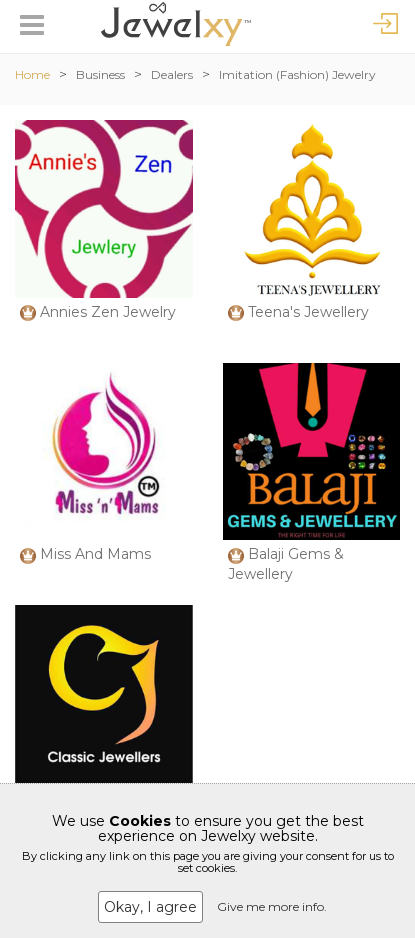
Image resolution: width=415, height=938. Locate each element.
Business (100, 74)
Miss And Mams (95, 554)
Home (32, 74)
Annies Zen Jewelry (108, 312)
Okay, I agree (150, 907)
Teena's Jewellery (308, 312)
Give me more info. (272, 906)
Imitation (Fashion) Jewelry (297, 74)
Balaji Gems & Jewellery (286, 564)
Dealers (172, 74)
